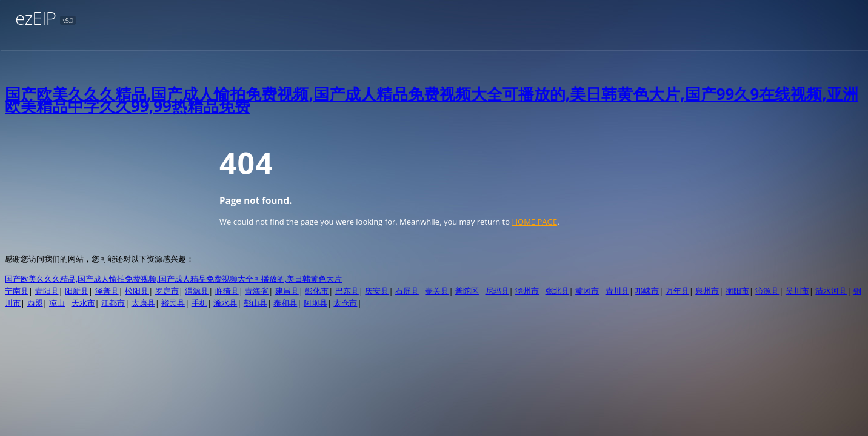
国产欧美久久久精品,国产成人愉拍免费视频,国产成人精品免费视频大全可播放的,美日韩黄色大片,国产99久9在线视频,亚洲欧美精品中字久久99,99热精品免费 (432, 100)
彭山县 (255, 303)
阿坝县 (315, 303)
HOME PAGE (534, 222)
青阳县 (47, 291)
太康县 (143, 303)
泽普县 (107, 291)
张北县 (557, 291)
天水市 (83, 303)
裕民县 (173, 303)
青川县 (617, 291)
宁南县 (17, 291)
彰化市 (317, 291)
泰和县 (285, 303)
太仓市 (345, 303)
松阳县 (137, 291)
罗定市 (167, 291)
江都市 (113, 303)
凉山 (57, 303)
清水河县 (831, 291)
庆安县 (377, 291)
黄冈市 (587, 291)
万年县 (677, 291)
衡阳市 (737, 291)
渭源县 (197, 291)
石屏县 (407, 291)
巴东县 (347, 291)
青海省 (257, 291)
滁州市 (527, 291)
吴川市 (797, 291)
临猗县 (227, 291)
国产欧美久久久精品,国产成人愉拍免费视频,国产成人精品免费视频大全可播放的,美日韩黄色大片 (173, 279)
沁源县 (767, 291)
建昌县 (287, 291)
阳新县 (77, 291)
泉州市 (707, 291)
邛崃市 (647, 291)
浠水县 (225, 303)
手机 (199, 303)
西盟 (35, 303)
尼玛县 (497, 291)
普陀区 (467, 291)
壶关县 (437, 291)
